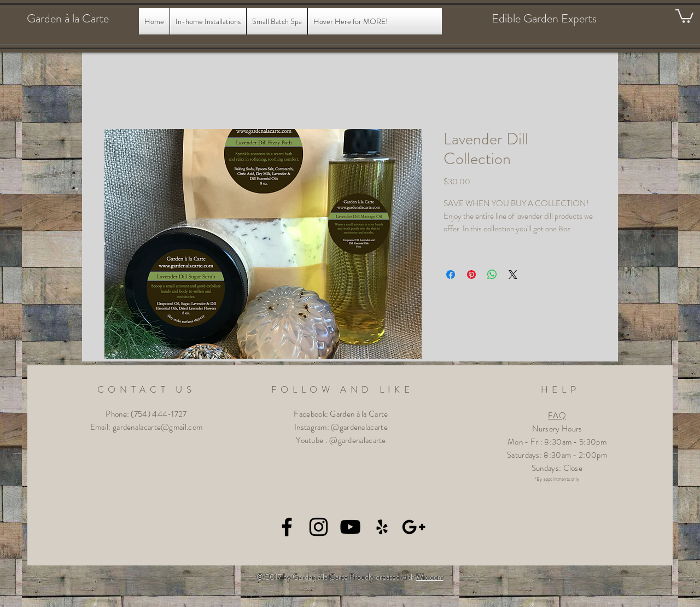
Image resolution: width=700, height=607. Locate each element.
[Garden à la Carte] (78, 19)
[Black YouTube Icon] (350, 527)
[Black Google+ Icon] (414, 527)
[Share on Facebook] (451, 275)
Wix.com (430, 577)
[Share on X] (513, 275)
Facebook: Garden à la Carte (341, 414)
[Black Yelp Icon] (382, 527)
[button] (684, 15)
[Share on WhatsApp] (492, 275)
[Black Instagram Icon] (319, 527)
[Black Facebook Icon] (287, 527)
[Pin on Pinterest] (471, 275)
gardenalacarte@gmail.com (157, 427)
